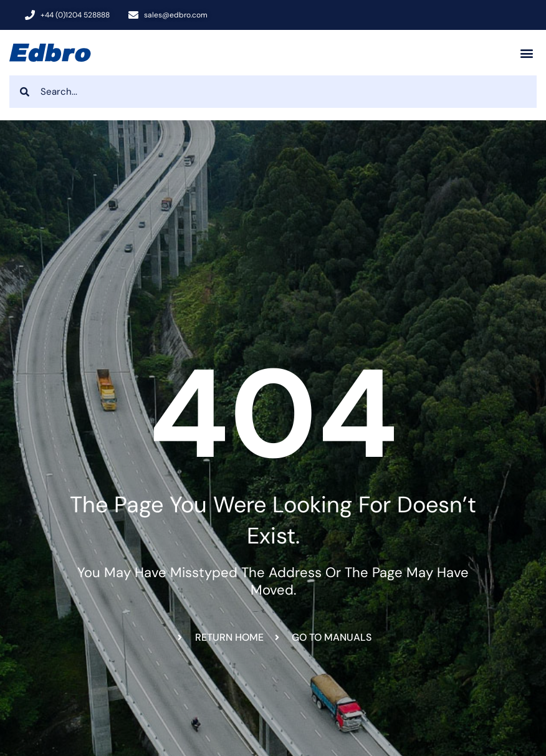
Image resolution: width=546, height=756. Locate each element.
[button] (526, 53)
